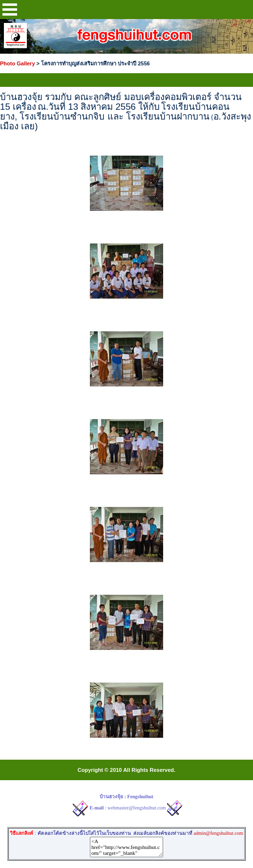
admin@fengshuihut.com (218, 833)
